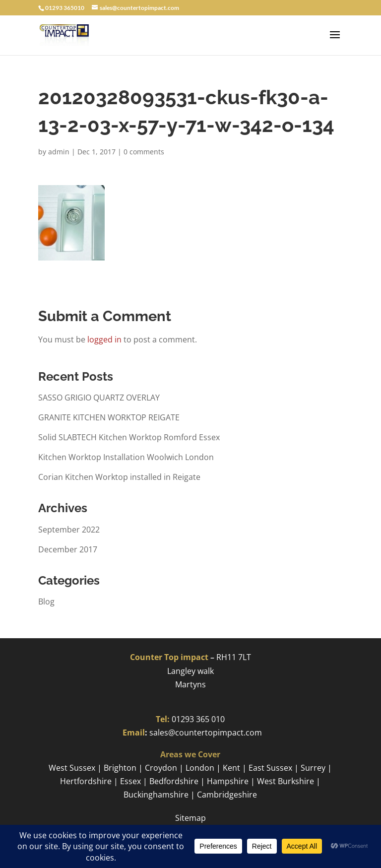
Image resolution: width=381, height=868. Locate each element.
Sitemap (190, 818)
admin (59, 152)
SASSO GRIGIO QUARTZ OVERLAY (99, 398)
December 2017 (68, 549)
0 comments (144, 152)
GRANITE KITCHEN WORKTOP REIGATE (109, 417)
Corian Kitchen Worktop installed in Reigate (119, 477)
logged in (104, 339)
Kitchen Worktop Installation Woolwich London (126, 457)
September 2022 (69, 530)
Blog (46, 601)
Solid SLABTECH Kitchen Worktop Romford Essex (129, 437)
